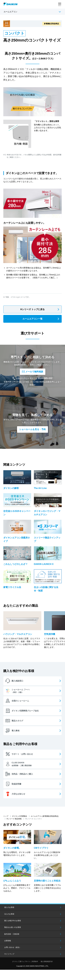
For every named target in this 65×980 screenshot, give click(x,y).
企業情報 (8, 941)
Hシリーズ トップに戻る (32, 309)
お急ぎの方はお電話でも (32, 378)
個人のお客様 (9, 907)
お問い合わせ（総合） (13, 947)
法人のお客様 (9, 914)
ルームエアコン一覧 (32, 319)
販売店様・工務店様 (12, 934)
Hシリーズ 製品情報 (14, 819)
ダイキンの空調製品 (19, 816)
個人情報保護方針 (47, 961)
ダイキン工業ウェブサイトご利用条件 (25, 961)
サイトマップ (9, 954)
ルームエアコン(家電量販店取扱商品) (45, 816)
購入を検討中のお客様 (13, 921)
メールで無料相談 (33, 372)
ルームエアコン (11, 12)
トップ (6, 816)
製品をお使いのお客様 (13, 927)
